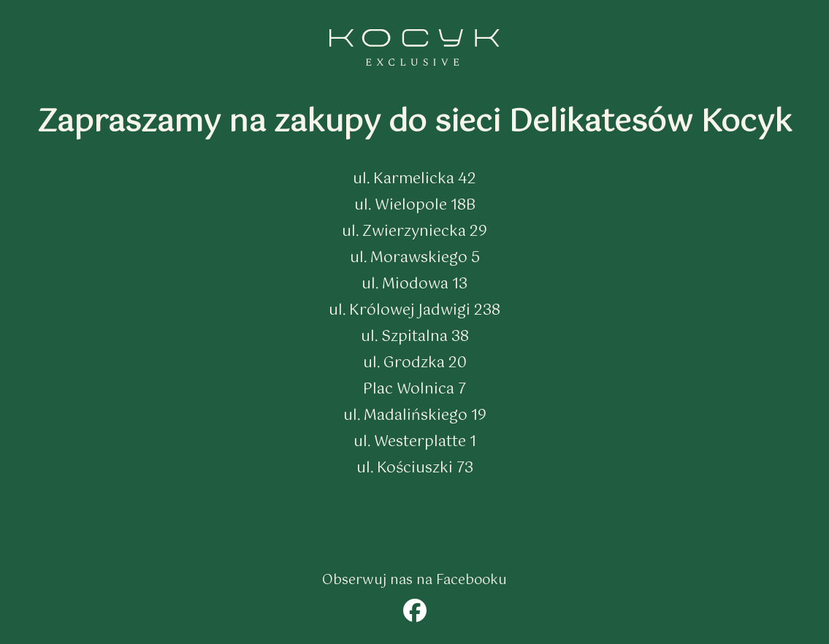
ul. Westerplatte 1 (415, 442)
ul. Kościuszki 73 (415, 468)
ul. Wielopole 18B (415, 206)
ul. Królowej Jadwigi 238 (414, 311)
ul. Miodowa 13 (414, 284)
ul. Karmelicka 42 (414, 179)
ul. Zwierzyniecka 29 (414, 232)
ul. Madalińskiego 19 (415, 416)
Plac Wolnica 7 (414, 390)
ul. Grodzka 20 (415, 363)
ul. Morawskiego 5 (415, 258)
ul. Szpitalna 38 (415, 337)
